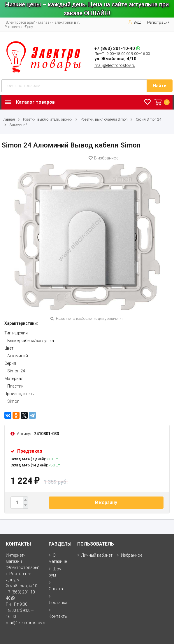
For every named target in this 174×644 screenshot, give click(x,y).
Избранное (132, 555)
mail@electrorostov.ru (115, 65)
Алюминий (19, 125)
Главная (8, 119)
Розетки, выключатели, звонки (48, 119)
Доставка (58, 603)
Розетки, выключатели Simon (104, 119)
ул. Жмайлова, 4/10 (115, 59)
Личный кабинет (97, 555)
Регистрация (158, 22)
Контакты (58, 616)
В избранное (103, 158)
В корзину (106, 502)
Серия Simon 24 (149, 119)
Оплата (56, 589)
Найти (160, 86)
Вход (135, 22)
